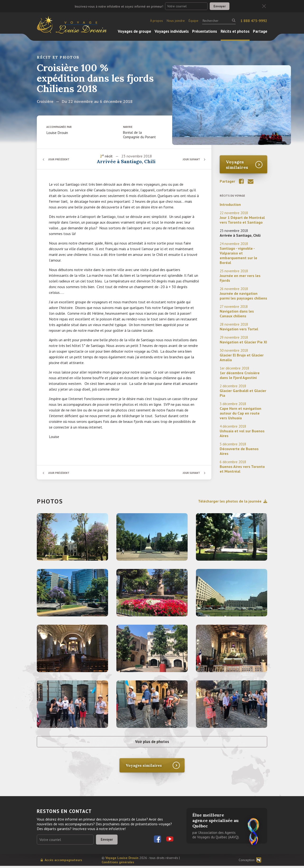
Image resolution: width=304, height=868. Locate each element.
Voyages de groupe (134, 31)
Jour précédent (61, 159)
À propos (157, 21)
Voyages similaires (237, 165)
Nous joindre (176, 21)
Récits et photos (235, 31)
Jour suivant (190, 159)
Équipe (193, 21)
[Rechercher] (219, 21)
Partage (260, 31)
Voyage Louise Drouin (122, 860)
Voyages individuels (172, 31)
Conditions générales (118, 864)
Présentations (205, 31)
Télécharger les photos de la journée (233, 501)
